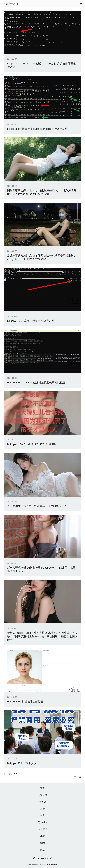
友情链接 (43, 795)
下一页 (78, 777)
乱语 (43, 850)
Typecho (42, 822)
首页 (43, 788)
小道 (43, 836)
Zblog (42, 843)
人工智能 (43, 829)
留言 (43, 815)
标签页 (43, 802)
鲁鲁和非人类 (11, 4)
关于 (43, 809)
